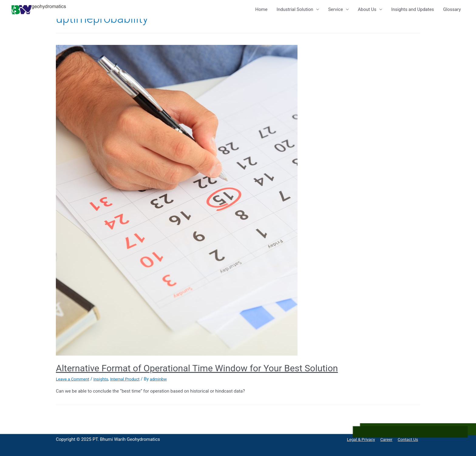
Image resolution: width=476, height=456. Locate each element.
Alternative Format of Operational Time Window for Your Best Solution (197, 368)
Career (386, 439)
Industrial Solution (295, 9)
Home (261, 9)
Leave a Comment (74, 379)
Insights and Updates (413, 9)
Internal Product (131, 379)
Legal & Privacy (358, 439)
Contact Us (409, 439)
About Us (367, 9)
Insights (105, 379)
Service (336, 9)
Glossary (452, 9)
